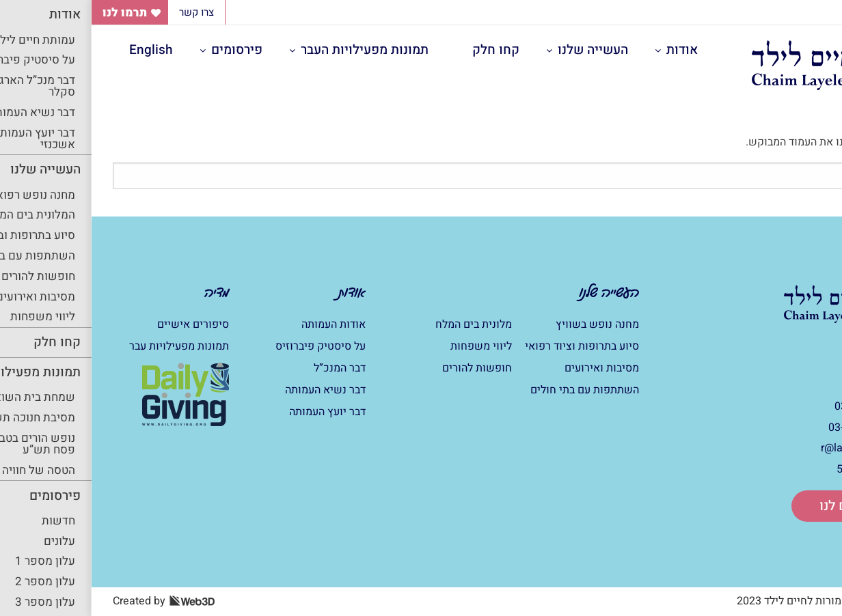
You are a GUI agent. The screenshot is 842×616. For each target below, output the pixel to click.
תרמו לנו (33, 13)
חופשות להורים (385, 368)
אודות (590, 50)
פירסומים (145, 50)
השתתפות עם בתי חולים (493, 390)
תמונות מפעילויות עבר (87, 346)
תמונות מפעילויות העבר (273, 50)
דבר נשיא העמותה (234, 390)
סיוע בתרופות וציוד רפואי (490, 346)
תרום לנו (752, 506)
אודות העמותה (242, 324)
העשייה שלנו (501, 50)
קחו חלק (404, 50)
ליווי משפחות (390, 346)
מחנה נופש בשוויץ (506, 324)
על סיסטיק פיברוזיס (229, 346)
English (59, 50)
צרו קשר (105, 12)
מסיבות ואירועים (510, 368)
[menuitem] (593, 50)
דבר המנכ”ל (248, 368)
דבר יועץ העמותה (236, 412)
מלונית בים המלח (382, 324)
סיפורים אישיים (101, 324)
